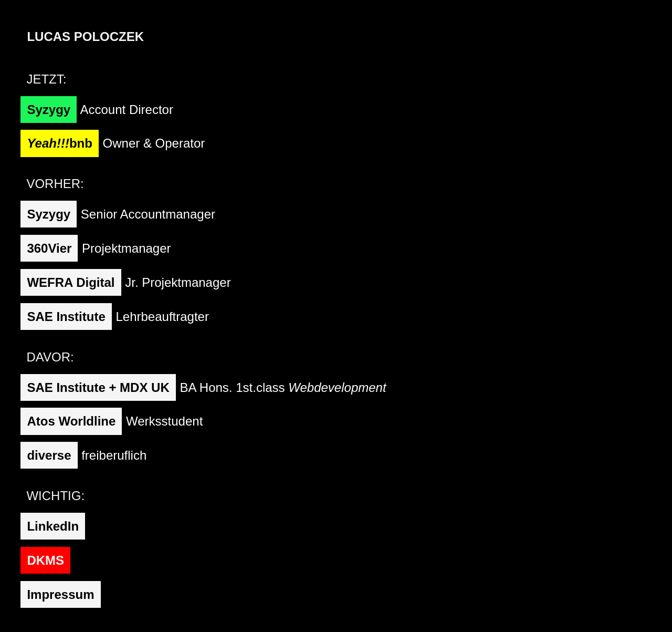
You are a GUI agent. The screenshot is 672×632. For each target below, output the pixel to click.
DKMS (45, 560)
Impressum (60, 594)
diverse (49, 455)
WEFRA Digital (71, 282)
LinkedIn (53, 526)
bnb (59, 143)
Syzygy (49, 110)
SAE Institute (66, 317)
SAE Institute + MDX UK (98, 387)
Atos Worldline (71, 421)
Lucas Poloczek (85, 37)
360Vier (49, 248)
